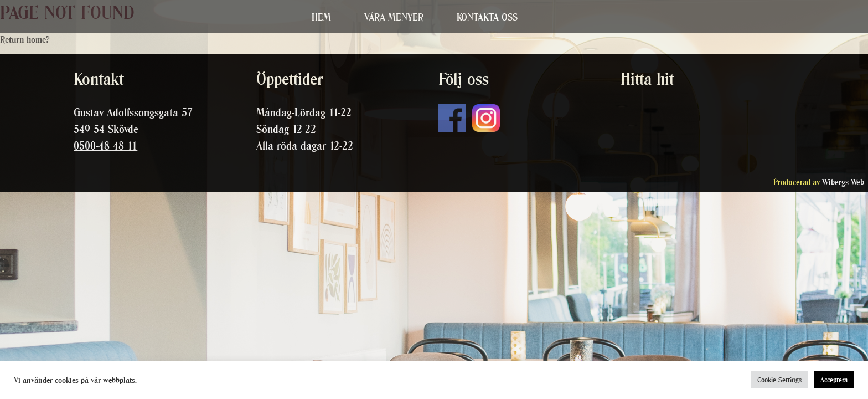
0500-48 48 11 (105, 146)
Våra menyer (394, 17)
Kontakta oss (487, 17)
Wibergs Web (843, 182)
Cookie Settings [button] (779, 380)
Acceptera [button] (834, 380)
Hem (321, 17)
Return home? (25, 39)
